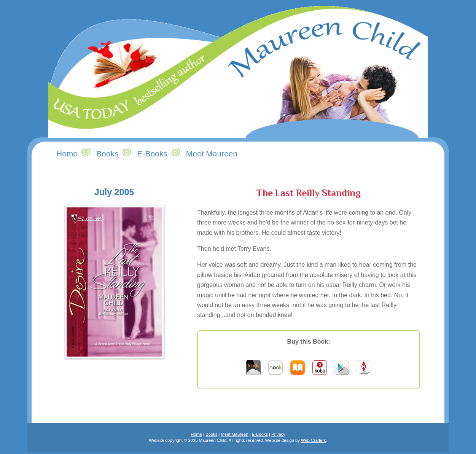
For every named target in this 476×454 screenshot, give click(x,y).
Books (107, 154)
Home (196, 434)
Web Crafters (314, 440)
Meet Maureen (234, 434)
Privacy (278, 434)
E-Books (260, 434)
